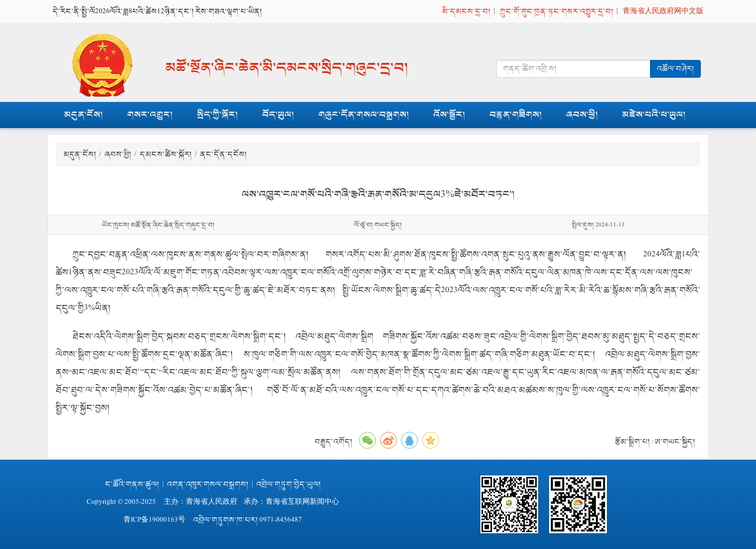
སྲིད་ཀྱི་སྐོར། (217, 115)
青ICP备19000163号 (154, 520)
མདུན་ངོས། (83, 115)
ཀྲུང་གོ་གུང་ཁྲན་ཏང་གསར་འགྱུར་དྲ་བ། (556, 11)
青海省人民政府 (212, 502)
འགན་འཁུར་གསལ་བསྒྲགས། (208, 484)
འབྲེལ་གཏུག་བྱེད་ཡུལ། (288, 484)
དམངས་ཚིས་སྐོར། (166, 154)
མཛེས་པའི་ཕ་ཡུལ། (654, 115)
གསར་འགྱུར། (150, 115)
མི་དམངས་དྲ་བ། (466, 11)
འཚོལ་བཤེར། (675, 69)
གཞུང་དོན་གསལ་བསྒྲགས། (364, 115)
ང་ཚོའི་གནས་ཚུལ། (132, 484)
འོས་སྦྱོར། (449, 115)
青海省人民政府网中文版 (663, 11)
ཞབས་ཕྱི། (582, 115)
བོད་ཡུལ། (278, 115)
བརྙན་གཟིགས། (516, 115)
